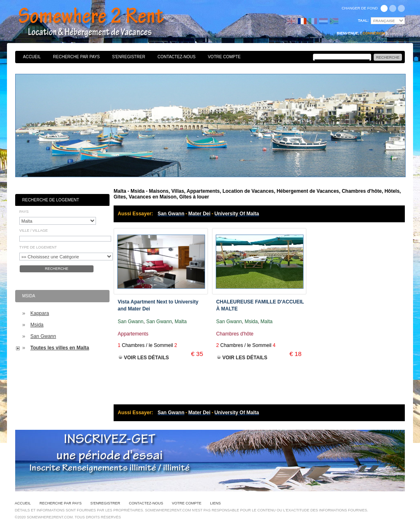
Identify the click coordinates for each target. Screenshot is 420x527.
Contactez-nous (177, 57)
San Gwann (43, 336)
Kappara (40, 313)
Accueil (32, 57)
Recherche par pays (76, 57)
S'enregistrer (129, 57)
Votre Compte (224, 57)
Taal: (363, 21)
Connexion (374, 33)
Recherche (56, 269)
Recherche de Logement (51, 200)
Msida (37, 325)
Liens (215, 503)
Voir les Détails (146, 358)
